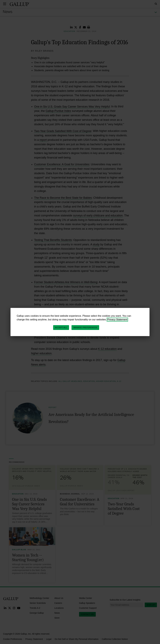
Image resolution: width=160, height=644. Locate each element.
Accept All (61, 327)
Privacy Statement (117, 320)
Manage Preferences (85, 327)
